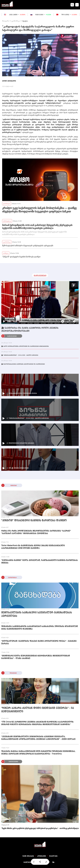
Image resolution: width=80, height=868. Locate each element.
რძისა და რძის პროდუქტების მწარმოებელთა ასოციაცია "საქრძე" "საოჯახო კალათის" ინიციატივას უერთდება (36, 532)
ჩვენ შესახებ (28, 856)
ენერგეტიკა (7, 221)
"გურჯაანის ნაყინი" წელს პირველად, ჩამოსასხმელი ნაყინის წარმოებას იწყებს (40, 562)
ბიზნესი (6, 253)
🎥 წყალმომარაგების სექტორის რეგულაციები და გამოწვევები (23, 364)
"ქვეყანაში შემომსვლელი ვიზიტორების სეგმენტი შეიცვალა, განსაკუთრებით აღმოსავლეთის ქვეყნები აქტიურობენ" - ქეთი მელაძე (38, 738)
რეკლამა (53, 856)
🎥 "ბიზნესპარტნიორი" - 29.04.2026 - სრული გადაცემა (20, 355)
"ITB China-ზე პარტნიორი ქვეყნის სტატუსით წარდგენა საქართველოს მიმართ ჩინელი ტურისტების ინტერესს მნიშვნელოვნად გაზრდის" (37, 723)
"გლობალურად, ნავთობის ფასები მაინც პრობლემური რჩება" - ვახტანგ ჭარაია (39, 642)
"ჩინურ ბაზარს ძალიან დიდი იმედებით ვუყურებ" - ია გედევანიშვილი (38, 710)
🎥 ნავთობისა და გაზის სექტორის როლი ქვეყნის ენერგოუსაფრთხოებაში (30, 330)
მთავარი (6, 21)
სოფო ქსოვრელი (9, 81)
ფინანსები (7, 204)
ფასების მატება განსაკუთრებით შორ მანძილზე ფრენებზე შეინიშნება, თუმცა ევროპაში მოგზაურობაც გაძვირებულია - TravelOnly (38, 753)
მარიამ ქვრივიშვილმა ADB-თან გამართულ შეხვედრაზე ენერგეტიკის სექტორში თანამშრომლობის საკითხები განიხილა (37, 227)
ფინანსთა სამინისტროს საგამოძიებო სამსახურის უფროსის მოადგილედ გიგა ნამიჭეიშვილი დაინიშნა (40, 628)
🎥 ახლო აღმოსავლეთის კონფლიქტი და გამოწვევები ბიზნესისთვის (25, 346)
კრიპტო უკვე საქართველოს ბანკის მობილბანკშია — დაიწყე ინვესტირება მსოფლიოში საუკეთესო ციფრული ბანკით (39, 210)
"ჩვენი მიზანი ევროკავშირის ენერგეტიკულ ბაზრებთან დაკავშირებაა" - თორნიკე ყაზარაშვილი (40, 828)
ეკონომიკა (16, 21)
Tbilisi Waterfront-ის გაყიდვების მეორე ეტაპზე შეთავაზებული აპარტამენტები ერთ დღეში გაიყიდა (33, 547)
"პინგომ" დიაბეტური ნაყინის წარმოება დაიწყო (21, 257)
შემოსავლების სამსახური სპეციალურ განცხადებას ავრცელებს (28, 246)
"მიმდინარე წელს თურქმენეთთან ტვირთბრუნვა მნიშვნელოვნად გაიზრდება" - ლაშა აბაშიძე (36, 657)
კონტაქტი (42, 856)
